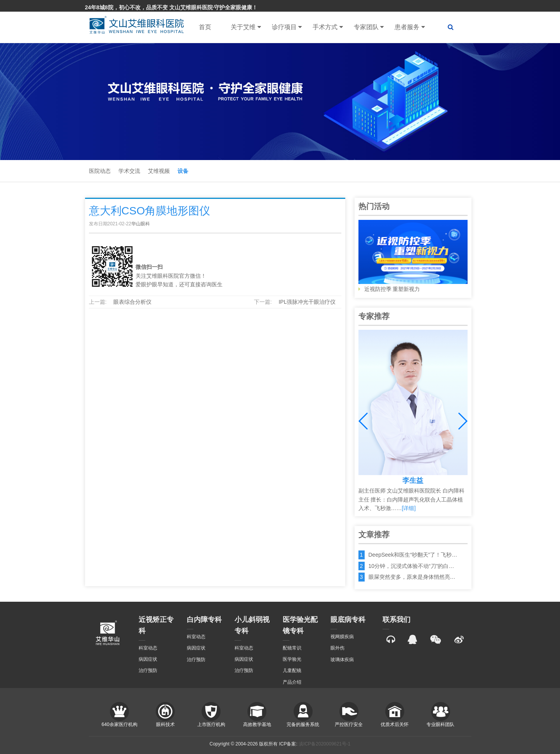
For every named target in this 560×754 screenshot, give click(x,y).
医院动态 (100, 171)
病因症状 (148, 659)
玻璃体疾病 (342, 660)
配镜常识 (292, 648)
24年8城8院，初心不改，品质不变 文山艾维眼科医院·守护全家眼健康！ (171, 7)
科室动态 (148, 648)
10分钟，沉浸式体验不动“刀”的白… (411, 566)
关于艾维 (246, 27)
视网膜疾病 (342, 637)
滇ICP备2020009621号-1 (324, 744)
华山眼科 (141, 224)
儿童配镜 (292, 670)
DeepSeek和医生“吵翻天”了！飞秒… (413, 555)
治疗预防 (148, 670)
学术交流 (129, 171)
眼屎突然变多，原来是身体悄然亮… (412, 577)
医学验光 (292, 659)
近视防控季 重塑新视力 (413, 256)
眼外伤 (337, 648)
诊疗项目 (287, 27)
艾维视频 (159, 171)
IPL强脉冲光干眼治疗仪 (307, 302)
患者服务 (410, 27)
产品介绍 (292, 682)
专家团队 (369, 27)
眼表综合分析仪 (132, 302)
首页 (205, 27)
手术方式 (328, 27)
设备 (183, 171)
